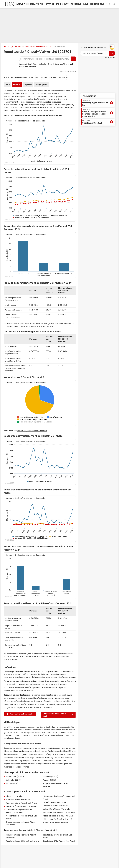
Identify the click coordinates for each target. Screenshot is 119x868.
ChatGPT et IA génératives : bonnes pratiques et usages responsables (95, 113)
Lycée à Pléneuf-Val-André (54, 802)
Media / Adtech (37, 4)
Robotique (76, 4)
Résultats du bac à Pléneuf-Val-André (22, 841)
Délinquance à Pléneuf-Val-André (57, 819)
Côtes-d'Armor (29, 46)
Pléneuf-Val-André (44, 46)
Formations (89, 96)
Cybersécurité (63, 4)
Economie (94, 4)
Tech (27, 4)
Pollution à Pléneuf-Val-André (55, 823)
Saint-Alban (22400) (15, 777)
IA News (20, 4)
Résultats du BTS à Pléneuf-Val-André (59, 841)
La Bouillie (43, 64)
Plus (103, 4)
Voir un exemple (110, 57)
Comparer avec (50, 77)
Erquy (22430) (12, 783)
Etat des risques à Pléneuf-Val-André (59, 812)
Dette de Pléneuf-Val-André (20, 714)
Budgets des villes (15, 46)
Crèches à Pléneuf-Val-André (56, 806)
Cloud (85, 4)
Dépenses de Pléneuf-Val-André (58, 715)
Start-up (50, 4)
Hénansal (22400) (50, 777)
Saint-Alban (33, 64)
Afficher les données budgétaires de (18, 77)
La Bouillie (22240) (14, 780)
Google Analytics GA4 (92, 122)
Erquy (50, 64)
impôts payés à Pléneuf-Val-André (32, 431)
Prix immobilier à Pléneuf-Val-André (21, 803)
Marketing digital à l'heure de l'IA (95, 103)
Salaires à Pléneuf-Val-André (19, 800)
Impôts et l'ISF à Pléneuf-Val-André (21, 806)
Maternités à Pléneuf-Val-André (57, 809)
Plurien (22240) (49, 780)
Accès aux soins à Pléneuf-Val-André (59, 816)
